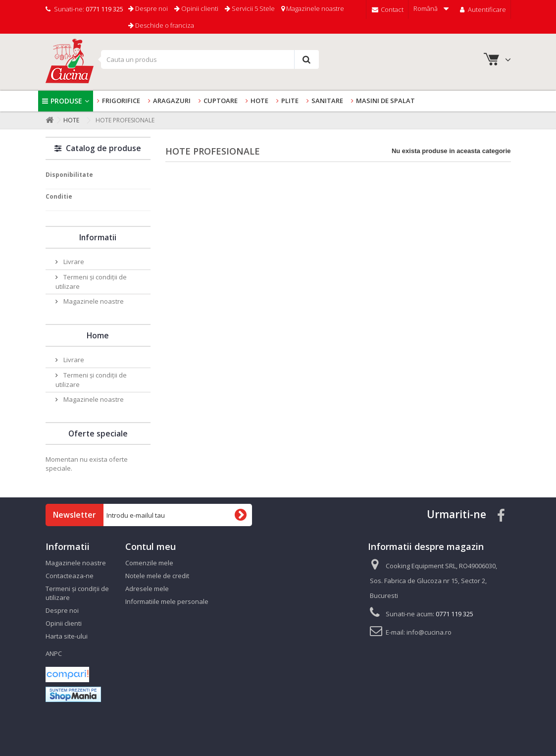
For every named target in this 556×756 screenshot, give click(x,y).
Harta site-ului (67, 636)
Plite (290, 101)
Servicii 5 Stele (250, 8)
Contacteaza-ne (70, 576)
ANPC (54, 653)
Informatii (98, 237)
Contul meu (151, 546)
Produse (66, 101)
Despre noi (148, 8)
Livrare (73, 262)
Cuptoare (221, 101)
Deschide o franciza (161, 25)
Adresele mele (147, 589)
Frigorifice (121, 101)
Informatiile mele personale (167, 601)
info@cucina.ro (429, 632)
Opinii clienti (196, 8)
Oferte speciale (98, 433)
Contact (387, 9)
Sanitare (327, 101)
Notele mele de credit (157, 576)
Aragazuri (172, 101)
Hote (259, 101)
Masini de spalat (385, 101)
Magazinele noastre (313, 8)
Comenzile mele (149, 563)
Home (98, 335)
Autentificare (482, 9)
